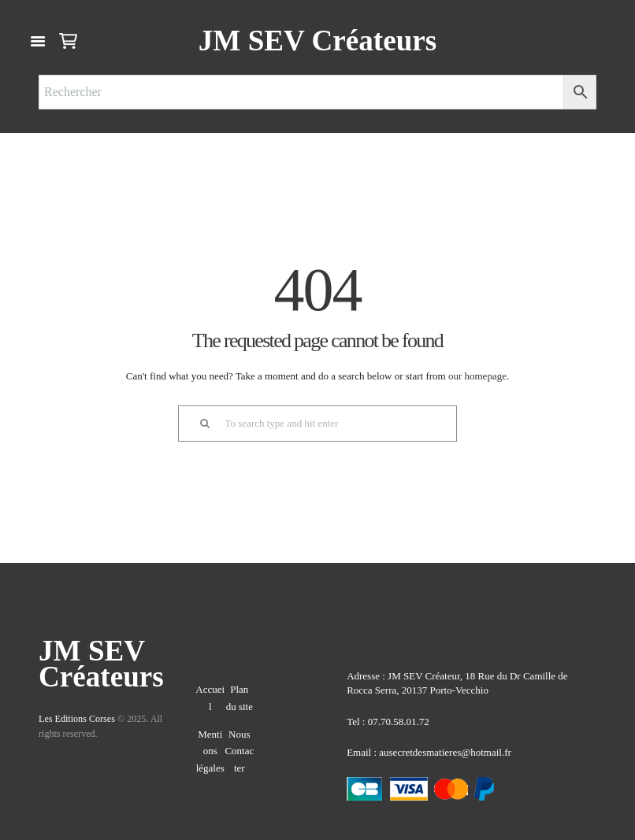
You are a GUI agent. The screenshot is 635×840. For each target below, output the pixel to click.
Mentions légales (210, 751)
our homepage (477, 376)
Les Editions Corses (77, 719)
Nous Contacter (239, 751)
